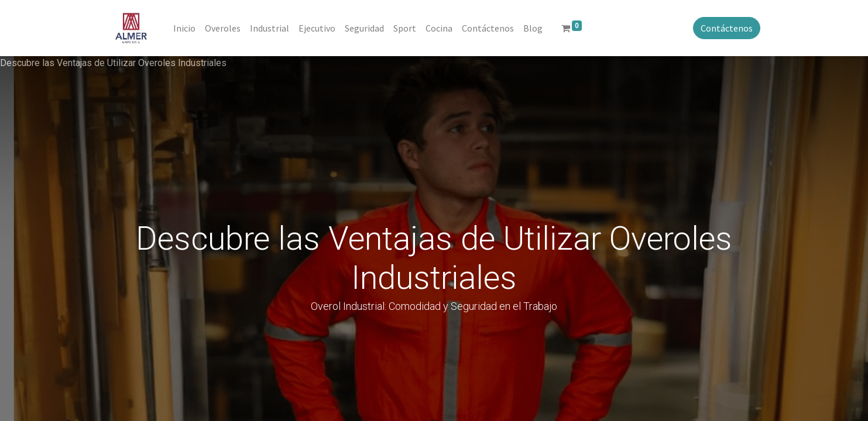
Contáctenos (725, 28)
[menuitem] (186, 28)
